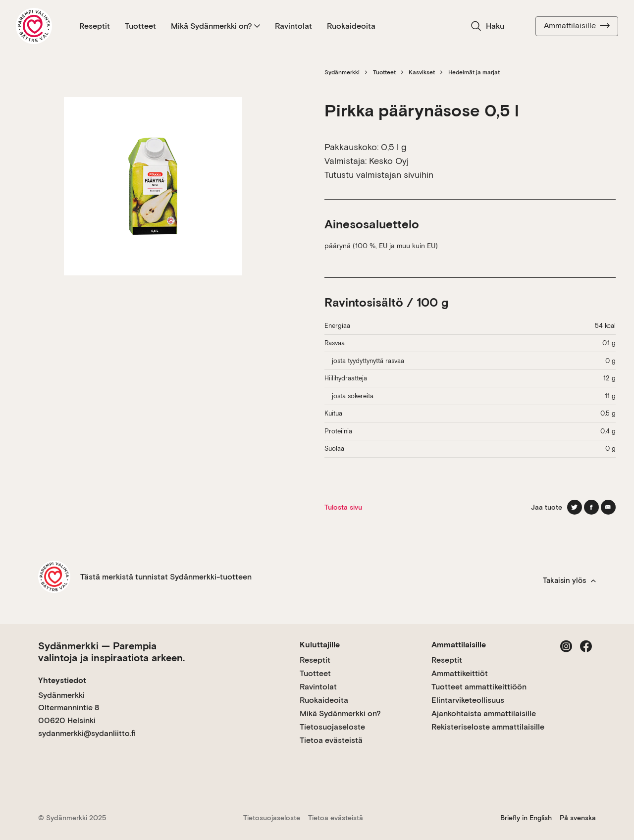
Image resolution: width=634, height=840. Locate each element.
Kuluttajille (320, 645)
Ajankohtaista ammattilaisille (484, 713)
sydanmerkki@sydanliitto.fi (87, 733)
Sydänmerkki (342, 72)
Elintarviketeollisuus (468, 700)
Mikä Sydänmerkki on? (215, 26)
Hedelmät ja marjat (474, 72)
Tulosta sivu (343, 507)
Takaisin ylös (569, 580)
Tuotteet (140, 26)
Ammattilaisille (577, 26)
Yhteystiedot (62, 680)
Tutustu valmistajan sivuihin (379, 175)
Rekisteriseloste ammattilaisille (488, 727)
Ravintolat (293, 26)
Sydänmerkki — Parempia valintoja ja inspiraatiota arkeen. (111, 652)
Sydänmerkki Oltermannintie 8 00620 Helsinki (69, 708)
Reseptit (95, 26)
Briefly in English (526, 818)
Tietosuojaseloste (332, 727)
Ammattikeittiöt (460, 673)
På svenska (578, 818)
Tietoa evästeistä (331, 740)
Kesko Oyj (389, 161)
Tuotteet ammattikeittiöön (479, 687)
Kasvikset (422, 72)
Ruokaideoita (351, 26)
